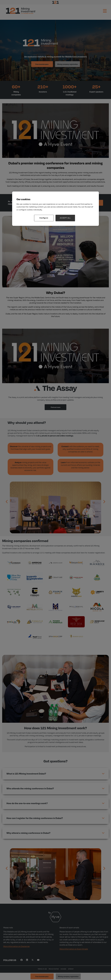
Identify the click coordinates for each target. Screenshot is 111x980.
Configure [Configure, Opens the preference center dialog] (44, 218)
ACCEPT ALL (65, 218)
